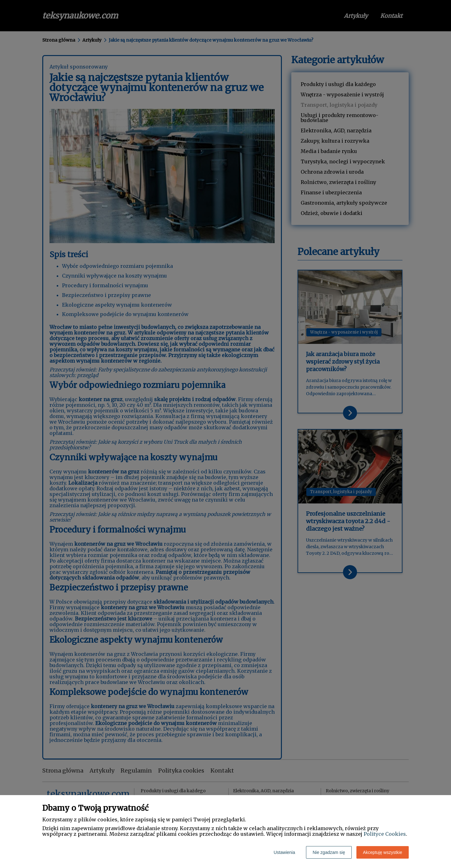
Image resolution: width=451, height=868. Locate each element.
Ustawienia (284, 852)
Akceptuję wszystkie (383, 852)
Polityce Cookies (385, 834)
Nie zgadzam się (329, 852)
